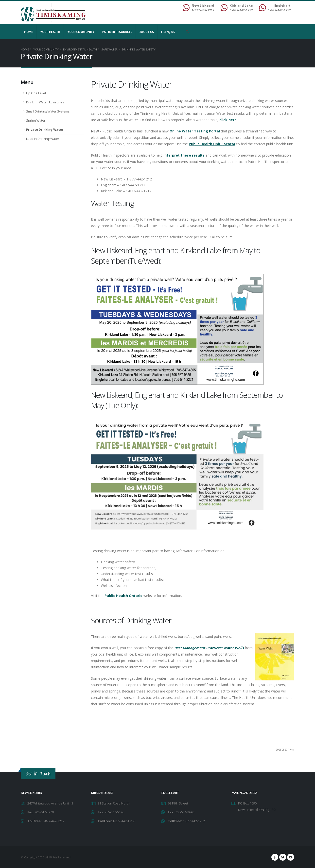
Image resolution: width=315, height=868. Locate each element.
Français (168, 32)
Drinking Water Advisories (45, 102)
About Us (147, 32)
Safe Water (109, 49)
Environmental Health (80, 49)
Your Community (81, 32)
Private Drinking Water (45, 130)
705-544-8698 (185, 812)
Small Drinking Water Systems (48, 111)
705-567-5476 (114, 812)
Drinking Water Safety (139, 49)
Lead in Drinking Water (43, 139)
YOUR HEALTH (50, 32)
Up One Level (36, 93)
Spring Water (36, 121)
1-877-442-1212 (53, 821)
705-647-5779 (44, 812)
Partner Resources (117, 32)
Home (28, 32)
